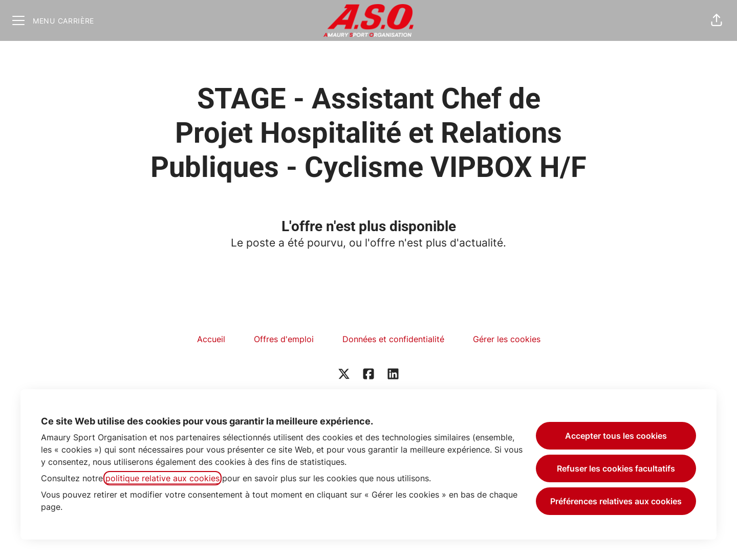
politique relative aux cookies (162, 478)
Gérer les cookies (507, 339)
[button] (717, 20)
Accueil (211, 339)
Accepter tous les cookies (616, 436)
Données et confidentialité (393, 339)
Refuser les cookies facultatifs (616, 468)
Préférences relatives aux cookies (616, 501)
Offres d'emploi (284, 339)
